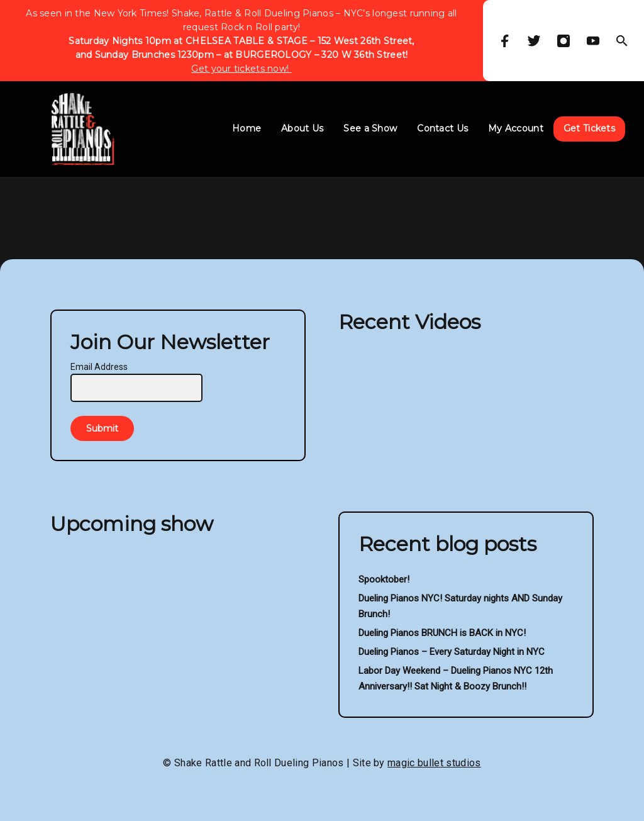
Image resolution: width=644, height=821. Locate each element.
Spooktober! (384, 579)
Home (247, 128)
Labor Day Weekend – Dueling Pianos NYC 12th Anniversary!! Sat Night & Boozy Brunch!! (456, 679)
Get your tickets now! (241, 69)
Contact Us (442, 128)
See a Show (370, 128)
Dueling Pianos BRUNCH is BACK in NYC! (442, 633)
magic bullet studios (434, 763)
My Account (516, 128)
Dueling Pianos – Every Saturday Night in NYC (452, 652)
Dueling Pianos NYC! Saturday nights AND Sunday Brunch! (460, 606)
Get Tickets (589, 128)
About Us (302, 128)
